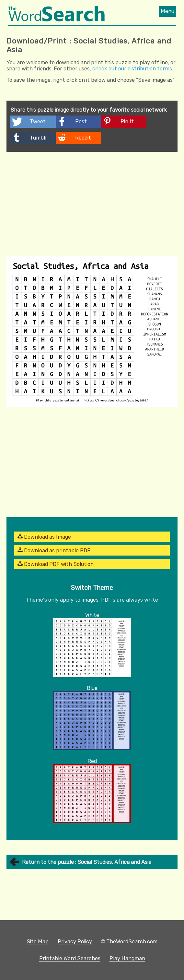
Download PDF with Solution (56, 564)
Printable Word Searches (70, 958)
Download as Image (44, 537)
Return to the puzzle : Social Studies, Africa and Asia (87, 862)
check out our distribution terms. (133, 69)
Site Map (38, 942)
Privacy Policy (75, 942)
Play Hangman (127, 958)
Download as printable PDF (54, 550)
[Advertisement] (92, 201)
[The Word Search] (56, 20)
